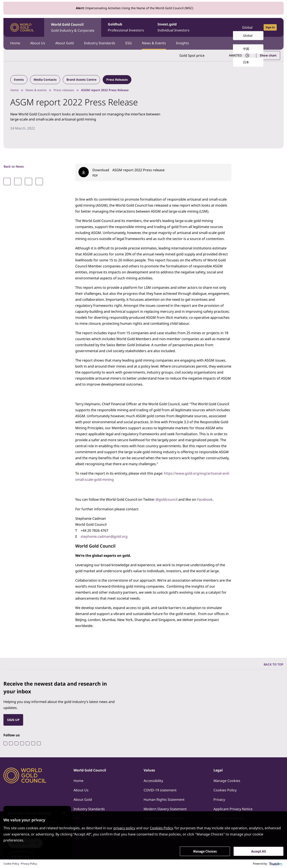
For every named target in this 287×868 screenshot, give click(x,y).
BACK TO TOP (273, 663)
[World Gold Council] (22, 28)
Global (247, 27)
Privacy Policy (29, 864)
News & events (36, 90)
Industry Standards (100, 43)
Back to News (14, 166)
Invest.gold (174, 28)
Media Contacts (45, 80)
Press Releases (117, 80)
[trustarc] (276, 864)
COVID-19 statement (160, 789)
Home (15, 43)
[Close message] (68, 810)
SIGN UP (13, 719)
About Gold (65, 43)
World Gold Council (73, 28)
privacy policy (124, 828)
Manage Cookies (227, 780)
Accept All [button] (259, 851)
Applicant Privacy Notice (233, 808)
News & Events (155, 43)
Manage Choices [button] (205, 851)
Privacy (219, 799)
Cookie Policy (11, 864)
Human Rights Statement (164, 799)
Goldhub (126, 28)
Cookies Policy (225, 789)
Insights (184, 43)
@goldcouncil (167, 499)
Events (19, 80)
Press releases (64, 90)
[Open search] (226, 27)
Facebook (205, 499)
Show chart (268, 55)
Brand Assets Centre (81, 80)
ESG (129, 43)
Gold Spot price (192, 55)
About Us (38, 43)
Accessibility (153, 780)
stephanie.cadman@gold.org (104, 536)
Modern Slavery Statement (165, 808)
